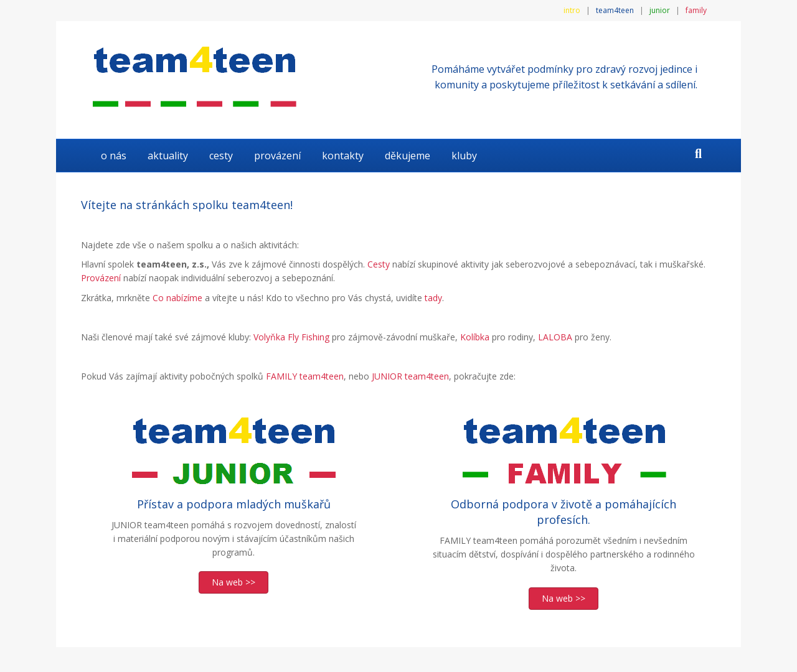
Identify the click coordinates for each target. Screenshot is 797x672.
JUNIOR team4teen (410, 376)
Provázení (277, 156)
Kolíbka (475, 337)
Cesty (221, 156)
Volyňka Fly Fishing (291, 337)
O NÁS (114, 156)
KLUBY (464, 156)
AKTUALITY (168, 156)
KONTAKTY (343, 156)
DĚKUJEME (408, 156)
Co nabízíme (177, 298)
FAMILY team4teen (305, 376)
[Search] (698, 154)
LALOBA (555, 337)
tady (433, 298)
